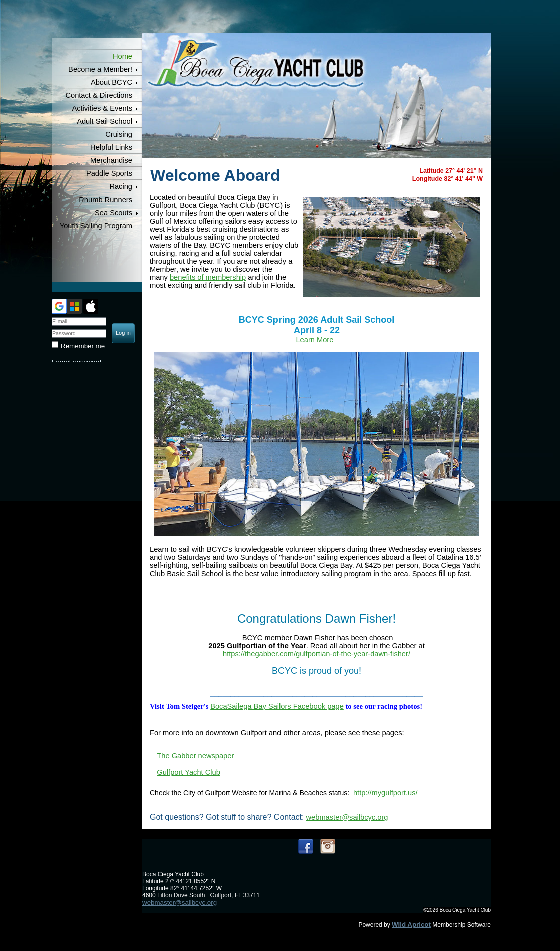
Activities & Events (102, 108)
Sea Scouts (113, 213)
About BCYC (111, 82)
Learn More (314, 340)
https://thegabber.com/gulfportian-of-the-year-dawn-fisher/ (317, 654)
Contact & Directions (99, 95)
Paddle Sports (109, 173)
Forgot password (76, 362)
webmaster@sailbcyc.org (347, 817)
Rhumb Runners (105, 200)
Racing (121, 186)
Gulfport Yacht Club (189, 772)
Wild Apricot (411, 925)
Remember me (83, 346)
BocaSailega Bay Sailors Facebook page (277, 706)
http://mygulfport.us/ (385, 793)
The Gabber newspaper (195, 756)
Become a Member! (100, 69)
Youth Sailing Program (96, 226)
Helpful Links (111, 147)
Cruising (119, 134)
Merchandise (111, 160)
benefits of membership (208, 277)
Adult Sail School (104, 121)
